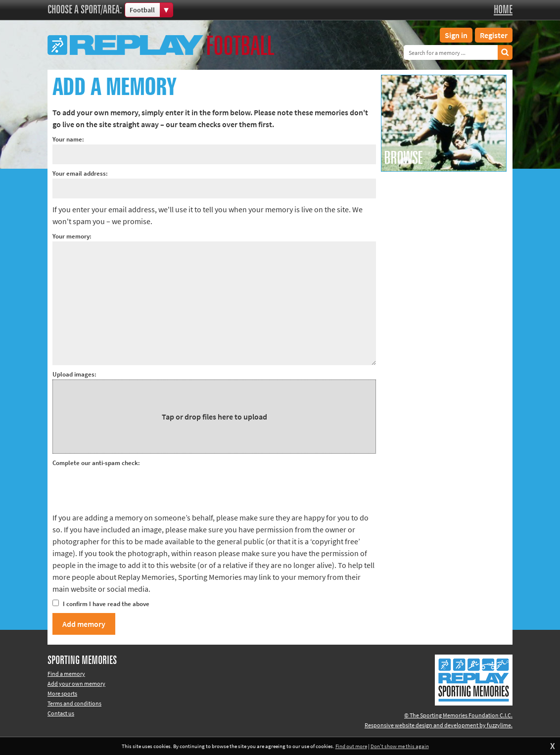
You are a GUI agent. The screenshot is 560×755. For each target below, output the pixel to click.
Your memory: (72, 236)
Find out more (351, 746)
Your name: (68, 139)
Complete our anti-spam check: (96, 463)
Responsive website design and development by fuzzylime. (439, 725)
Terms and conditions (74, 703)
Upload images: (74, 374)
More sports (62, 693)
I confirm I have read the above (101, 604)
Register (494, 35)
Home (503, 10)
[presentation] (128, 487)
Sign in (456, 35)
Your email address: (80, 173)
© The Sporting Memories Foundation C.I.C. (458, 715)
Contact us (61, 713)
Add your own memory (76, 684)
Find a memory (66, 674)
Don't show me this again (400, 746)
